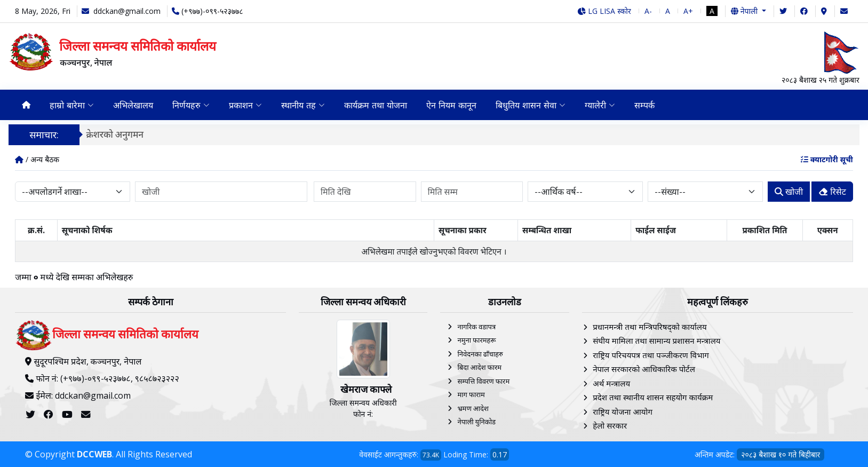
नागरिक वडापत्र (476, 327)
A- (648, 11)
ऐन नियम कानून (451, 105)
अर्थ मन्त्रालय (611, 383)
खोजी (789, 192)
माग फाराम (471, 394)
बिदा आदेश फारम (479, 367)
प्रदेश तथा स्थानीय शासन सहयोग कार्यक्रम (653, 397)
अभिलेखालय (133, 105)
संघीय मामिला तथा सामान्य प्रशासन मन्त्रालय (656, 341)
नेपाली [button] (745, 11)
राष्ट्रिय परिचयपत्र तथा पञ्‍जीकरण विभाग (651, 355)
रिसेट (832, 192)
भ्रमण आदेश (473, 408)
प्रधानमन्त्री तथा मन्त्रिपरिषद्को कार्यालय (650, 327)
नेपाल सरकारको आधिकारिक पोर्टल (644, 369)
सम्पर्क (644, 105)
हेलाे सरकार (610, 425)
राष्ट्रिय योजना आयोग (623, 411)
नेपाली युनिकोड (476, 422)
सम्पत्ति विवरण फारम (483, 381)
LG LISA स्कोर (604, 11)
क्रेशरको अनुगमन (120, 134)
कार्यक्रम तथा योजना (376, 105)
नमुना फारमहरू (476, 340)
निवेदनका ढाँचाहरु (480, 354)
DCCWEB (94, 454)
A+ (688, 11)
